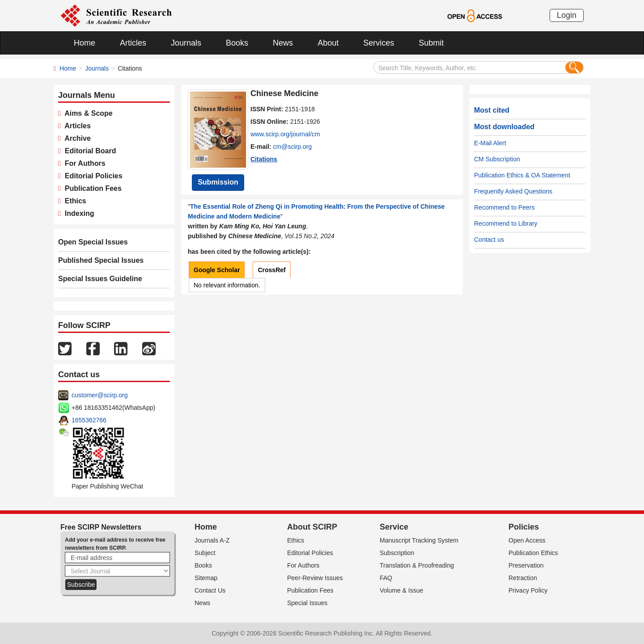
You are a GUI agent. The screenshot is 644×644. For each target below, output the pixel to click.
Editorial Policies (92, 176)
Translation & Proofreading (417, 565)
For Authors (83, 163)
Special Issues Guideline (100, 279)
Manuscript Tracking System (419, 540)
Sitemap (206, 578)
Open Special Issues (93, 242)
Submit (431, 43)
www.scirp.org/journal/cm (285, 134)
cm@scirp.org (293, 147)
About (328, 43)
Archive (76, 138)
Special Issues (307, 603)
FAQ (386, 578)
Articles (133, 43)
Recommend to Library (506, 223)
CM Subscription (497, 159)
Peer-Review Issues (315, 578)
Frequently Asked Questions (513, 191)
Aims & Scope (87, 113)
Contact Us (210, 590)
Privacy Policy (528, 590)
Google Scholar (217, 270)
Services (379, 43)
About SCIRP (312, 527)
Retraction (523, 578)
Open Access (527, 540)
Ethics (74, 201)
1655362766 (89, 420)
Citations (264, 159)
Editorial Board (89, 151)
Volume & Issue (401, 590)
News (283, 43)
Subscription (397, 553)
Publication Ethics (533, 553)
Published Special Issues (101, 260)
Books (237, 43)
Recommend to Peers (504, 207)
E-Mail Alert (490, 143)
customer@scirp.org (100, 395)
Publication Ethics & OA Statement (522, 175)
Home (85, 43)
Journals (186, 43)
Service (394, 527)
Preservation (526, 565)
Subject (205, 553)
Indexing (78, 213)
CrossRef (271, 270)
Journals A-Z (212, 540)
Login (567, 15)
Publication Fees (91, 188)
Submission (218, 182)
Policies (524, 527)
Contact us (489, 240)
